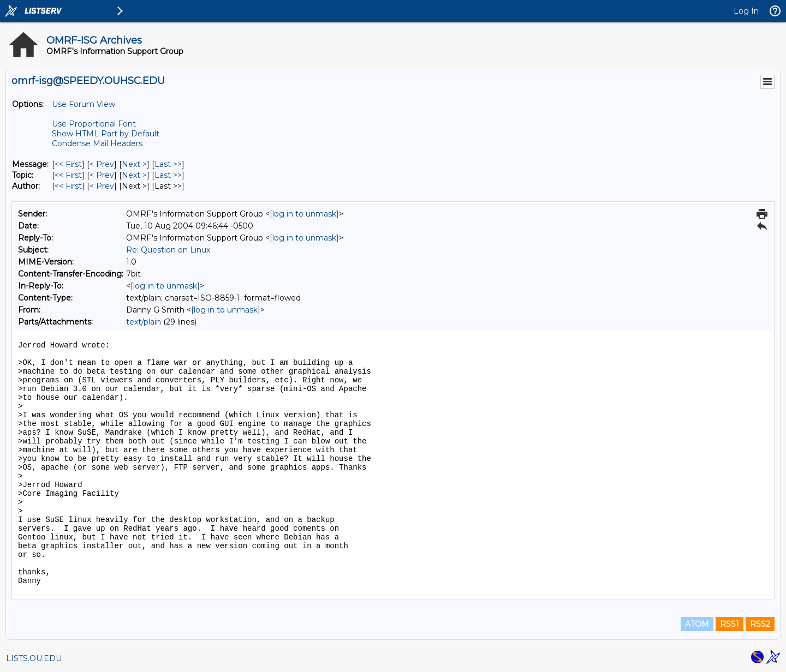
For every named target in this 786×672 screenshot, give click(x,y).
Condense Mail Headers (97, 143)
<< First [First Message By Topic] (68, 175)
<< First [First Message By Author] (68, 186)
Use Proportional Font (94, 124)
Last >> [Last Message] (168, 164)
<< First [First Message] (68, 164)
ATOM (697, 624)
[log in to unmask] (304, 214)
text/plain (144, 322)
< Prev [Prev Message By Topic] (102, 175)
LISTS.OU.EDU (34, 658)
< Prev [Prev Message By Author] (102, 186)
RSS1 (730, 624)
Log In (746, 11)
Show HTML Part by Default (106, 134)
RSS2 (760, 624)
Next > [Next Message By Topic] (134, 175)
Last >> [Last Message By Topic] (168, 175)
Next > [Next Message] (134, 164)
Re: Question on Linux (168, 250)
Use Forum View (84, 104)
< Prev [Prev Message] (102, 164)
